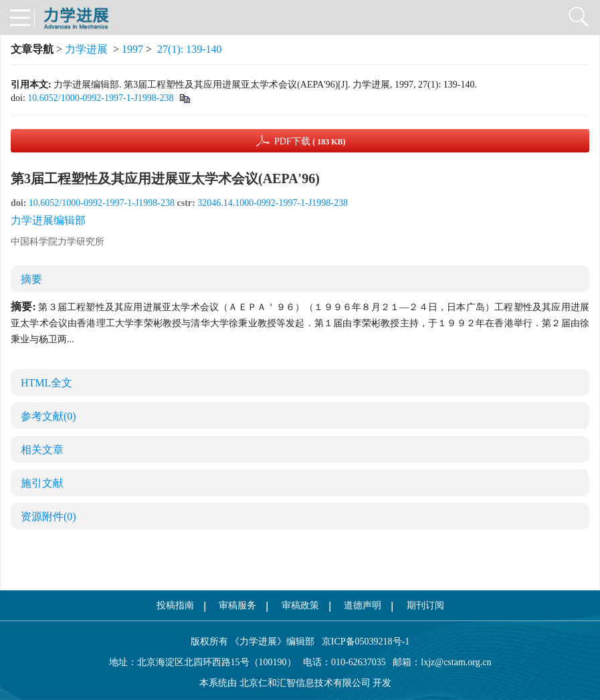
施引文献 (42, 483)
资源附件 (48, 516)
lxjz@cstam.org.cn (456, 662)
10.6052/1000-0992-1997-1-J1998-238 (100, 98)
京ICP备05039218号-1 (362, 641)
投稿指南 (175, 605)
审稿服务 (237, 605)
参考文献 (48, 416)
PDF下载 (310, 141)
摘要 (31, 279)
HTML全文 (46, 383)
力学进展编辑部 (48, 220)
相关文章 (42, 450)
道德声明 (363, 605)
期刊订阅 (425, 605)
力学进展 (86, 49)
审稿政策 (300, 605)
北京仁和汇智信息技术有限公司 (305, 683)
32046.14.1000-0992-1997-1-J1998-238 (273, 203)
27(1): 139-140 (189, 49)
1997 (132, 49)
